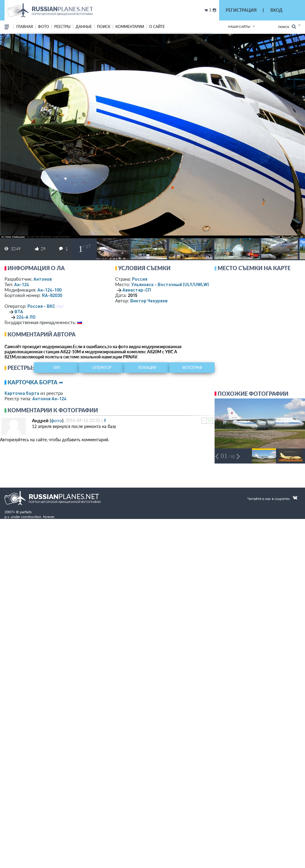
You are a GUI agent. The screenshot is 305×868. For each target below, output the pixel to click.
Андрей (40, 420)
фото (44, 27)
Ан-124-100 (49, 290)
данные (84, 27)
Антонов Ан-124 (49, 398)
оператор (102, 368)
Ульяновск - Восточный (170, 284)
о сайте (157, 27)
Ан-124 (22, 284)
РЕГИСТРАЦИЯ (241, 10)
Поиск (287, 27)
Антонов (43, 279)
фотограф (192, 368)
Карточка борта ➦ (35, 382)
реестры (62, 27)
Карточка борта (22, 393)
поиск (104, 27)
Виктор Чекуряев (149, 301)
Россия (140, 279)
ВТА (19, 311)
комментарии (130, 27)
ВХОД (276, 10)
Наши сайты (239, 27)
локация (147, 368)
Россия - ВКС (41, 306)
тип (57, 368)
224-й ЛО (26, 317)
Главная (25, 27)
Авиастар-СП (137, 290)
